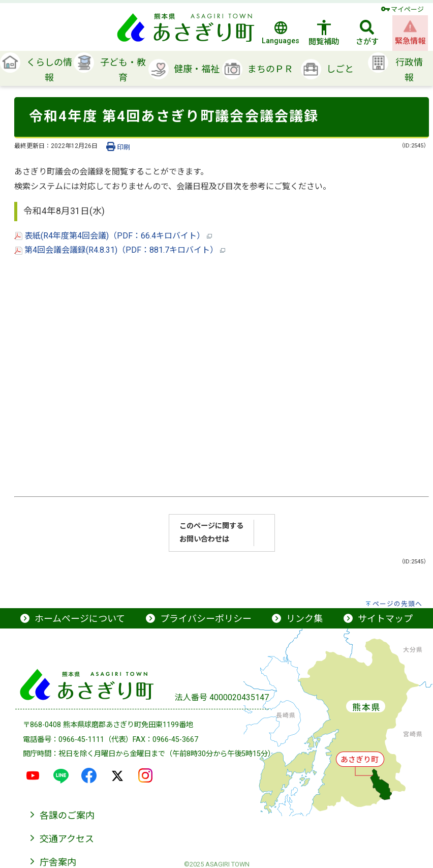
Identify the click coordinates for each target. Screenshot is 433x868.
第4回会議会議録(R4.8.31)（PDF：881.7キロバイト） (120, 250)
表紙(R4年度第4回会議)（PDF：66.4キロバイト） (113, 236)
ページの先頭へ (397, 604)
